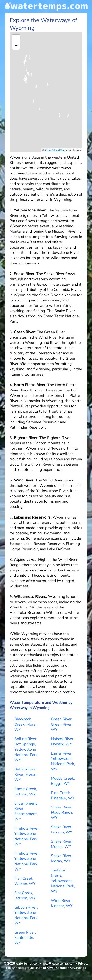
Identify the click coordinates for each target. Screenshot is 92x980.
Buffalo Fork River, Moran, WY (26, 775)
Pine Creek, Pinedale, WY (63, 795)
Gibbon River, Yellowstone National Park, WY (26, 915)
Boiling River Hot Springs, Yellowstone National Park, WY (26, 749)
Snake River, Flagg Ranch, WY (62, 813)
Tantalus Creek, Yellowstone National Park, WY (63, 881)
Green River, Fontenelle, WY (25, 938)
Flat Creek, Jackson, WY (25, 896)
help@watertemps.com (59, 964)
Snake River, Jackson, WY (62, 830)
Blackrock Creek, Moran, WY (26, 724)
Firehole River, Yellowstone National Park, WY (27, 836)
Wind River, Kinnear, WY (62, 903)
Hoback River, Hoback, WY (63, 742)
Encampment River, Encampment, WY (26, 811)
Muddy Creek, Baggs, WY (63, 781)
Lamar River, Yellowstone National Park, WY (63, 761)
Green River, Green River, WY (62, 724)
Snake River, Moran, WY (62, 858)
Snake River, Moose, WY (62, 844)
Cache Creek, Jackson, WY (26, 792)
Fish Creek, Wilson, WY (25, 881)
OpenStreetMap (55, 150)
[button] (32, 76)
